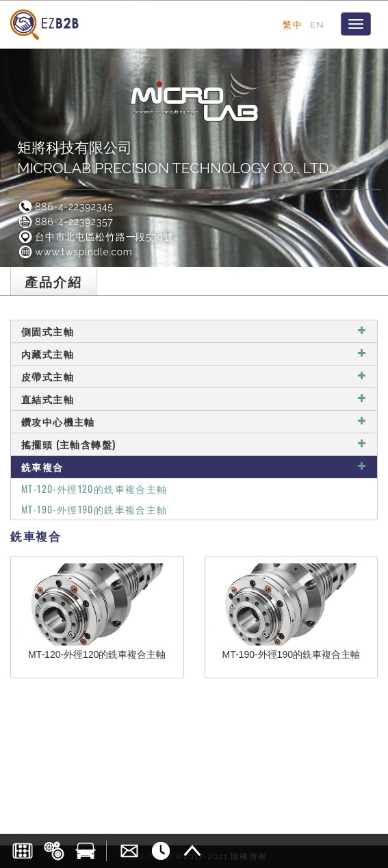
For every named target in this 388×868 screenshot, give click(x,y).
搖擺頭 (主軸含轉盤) (194, 444)
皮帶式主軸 (194, 376)
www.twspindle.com (75, 252)
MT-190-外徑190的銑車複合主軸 (94, 509)
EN (317, 25)
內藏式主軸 (194, 354)
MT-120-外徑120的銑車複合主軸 (94, 488)
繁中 (293, 25)
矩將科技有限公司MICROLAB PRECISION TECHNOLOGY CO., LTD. (174, 158)
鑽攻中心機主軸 (194, 421)
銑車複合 (194, 467)
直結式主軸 (194, 399)
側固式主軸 (194, 331)
